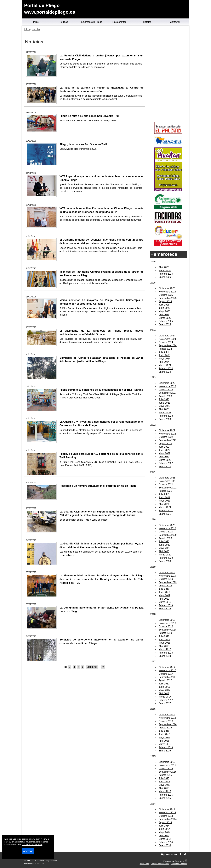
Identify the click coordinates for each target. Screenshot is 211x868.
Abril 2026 (164, 267)
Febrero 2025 (166, 321)
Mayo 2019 (164, 595)
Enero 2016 (165, 751)
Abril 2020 (164, 551)
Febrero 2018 (166, 653)
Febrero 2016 (166, 747)
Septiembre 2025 (168, 298)
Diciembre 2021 (167, 478)
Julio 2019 (164, 589)
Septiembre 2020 (168, 535)
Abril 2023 (164, 409)
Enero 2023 (165, 419)
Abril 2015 (164, 788)
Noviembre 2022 (167, 434)
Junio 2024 (164, 355)
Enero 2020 (165, 561)
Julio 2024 (164, 352)
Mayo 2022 (164, 453)
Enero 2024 (165, 372)
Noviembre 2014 (167, 813)
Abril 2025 (164, 315)
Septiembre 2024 (168, 345)
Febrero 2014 (166, 842)
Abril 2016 (164, 741)
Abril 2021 (164, 504)
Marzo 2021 (165, 507)
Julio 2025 (164, 305)
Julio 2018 (164, 636)
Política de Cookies (179, 864)
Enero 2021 (165, 514)
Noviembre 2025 (167, 292)
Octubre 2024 (166, 342)
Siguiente (92, 667)
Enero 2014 (165, 845)
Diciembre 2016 (167, 715)
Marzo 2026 (165, 271)
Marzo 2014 (165, 839)
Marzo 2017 (165, 697)
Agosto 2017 (165, 680)
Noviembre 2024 (167, 339)
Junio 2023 (164, 403)
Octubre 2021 (166, 484)
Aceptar (28, 851)
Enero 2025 (165, 324)
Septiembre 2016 (168, 724)
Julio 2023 (164, 399)
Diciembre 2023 (167, 383)
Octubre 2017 (166, 674)
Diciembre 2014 (167, 809)
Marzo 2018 (165, 649)
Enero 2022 (165, 467)
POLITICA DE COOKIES (32, 845)
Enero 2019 (165, 609)
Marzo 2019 (165, 602)
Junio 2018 (164, 640)
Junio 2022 (164, 450)
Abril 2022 (164, 457)
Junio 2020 (164, 545)
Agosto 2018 (165, 633)
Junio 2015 (164, 782)
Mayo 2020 (164, 548)
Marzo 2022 (165, 460)
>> (103, 667)
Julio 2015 (164, 778)
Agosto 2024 (165, 349)
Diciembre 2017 (167, 667)
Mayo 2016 (164, 738)
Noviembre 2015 (167, 765)
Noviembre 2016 (167, 718)
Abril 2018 (164, 646)
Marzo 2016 (165, 744)
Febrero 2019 (166, 605)
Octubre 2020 (166, 532)
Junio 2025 (164, 308)
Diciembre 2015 (167, 762)
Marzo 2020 (165, 555)
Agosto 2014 (165, 822)
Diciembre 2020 (167, 525)
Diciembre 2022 (167, 430)
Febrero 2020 (166, 558)
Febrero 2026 (166, 274)
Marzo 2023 (165, 413)
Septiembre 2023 (168, 393)
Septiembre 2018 (168, 630)
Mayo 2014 (164, 832)
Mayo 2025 (164, 311)
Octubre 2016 (166, 721)
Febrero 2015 (166, 795)
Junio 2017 (164, 687)
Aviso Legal (144, 864)
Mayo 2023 (164, 406)
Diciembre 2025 (167, 288)
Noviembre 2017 (167, 670)
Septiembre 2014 (168, 819)
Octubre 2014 (166, 816)
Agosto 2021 (165, 491)
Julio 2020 (164, 541)
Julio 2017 (164, 684)
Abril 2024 (164, 362)
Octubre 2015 (166, 769)
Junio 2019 (164, 592)
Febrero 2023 (166, 416)
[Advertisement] (168, 74)
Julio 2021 (164, 494)
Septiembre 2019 (168, 582)
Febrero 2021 (166, 511)
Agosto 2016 (165, 728)
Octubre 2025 (166, 295)
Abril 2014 (164, 836)
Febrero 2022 (166, 463)
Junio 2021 (164, 497)
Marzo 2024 (165, 365)
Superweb (179, 861)
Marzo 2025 (165, 318)
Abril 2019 (164, 599)
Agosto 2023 (165, 396)
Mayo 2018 (164, 643)
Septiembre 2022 (168, 440)
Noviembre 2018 (167, 623)
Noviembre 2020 (167, 528)
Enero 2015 (165, 798)
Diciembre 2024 (167, 336)
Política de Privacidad (160, 864)
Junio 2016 (164, 734)
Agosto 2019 (165, 586)
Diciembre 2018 (167, 620)
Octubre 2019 (166, 579)
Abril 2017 (164, 693)
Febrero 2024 (166, 368)
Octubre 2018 (166, 626)
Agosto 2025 (165, 301)
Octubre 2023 (166, 390)
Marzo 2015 (165, 791)
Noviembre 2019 (167, 576)
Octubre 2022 (166, 437)
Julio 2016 (164, 731)
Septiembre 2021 (168, 488)
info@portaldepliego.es (34, 863)
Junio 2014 (164, 829)
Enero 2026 (165, 277)
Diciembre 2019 (167, 573)
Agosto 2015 (165, 775)
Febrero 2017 (166, 700)
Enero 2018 (165, 656)
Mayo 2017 (164, 690)
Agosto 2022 (165, 444)
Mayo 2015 (164, 785)
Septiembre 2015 (168, 772)
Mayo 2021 (164, 501)
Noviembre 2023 (167, 386)
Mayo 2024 (164, 359)
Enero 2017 (165, 703)
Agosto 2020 (165, 538)
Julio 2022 (164, 447)
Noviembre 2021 (167, 481)
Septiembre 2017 (168, 677)
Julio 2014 (164, 826)
